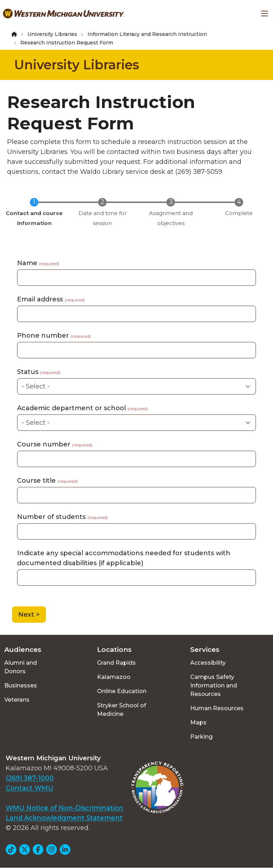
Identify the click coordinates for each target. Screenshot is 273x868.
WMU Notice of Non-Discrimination (65, 808)
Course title (47, 481)
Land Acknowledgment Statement (64, 818)
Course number (55, 444)
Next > (29, 615)
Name (38, 263)
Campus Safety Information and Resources (214, 685)
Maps (198, 722)
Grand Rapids (116, 663)
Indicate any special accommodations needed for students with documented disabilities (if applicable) (124, 558)
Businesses (21, 685)
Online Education (122, 691)
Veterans (17, 700)
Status (39, 372)
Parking (201, 737)
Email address (51, 299)
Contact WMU (30, 788)
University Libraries (52, 34)
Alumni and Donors (21, 667)
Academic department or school (82, 408)
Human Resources (217, 708)
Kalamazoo (114, 677)
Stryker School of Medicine (122, 710)
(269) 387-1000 (30, 778)
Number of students (62, 517)
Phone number (54, 336)
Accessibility (208, 663)
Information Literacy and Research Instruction (147, 34)
